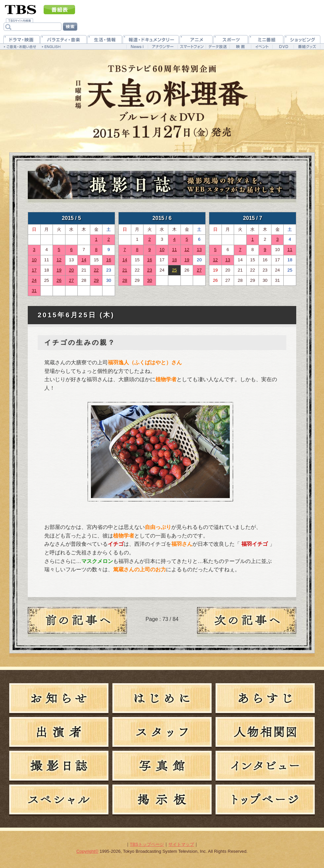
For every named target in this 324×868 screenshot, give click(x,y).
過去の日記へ (77, 622)
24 (34, 280)
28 (125, 280)
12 (59, 260)
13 (199, 250)
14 (84, 260)
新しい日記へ (247, 622)
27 (72, 280)
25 (174, 270)
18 (174, 260)
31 (34, 291)
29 (96, 280)
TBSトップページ (147, 844)
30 (150, 280)
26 (59, 280)
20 (72, 270)
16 (109, 260)
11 (174, 250)
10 (34, 260)
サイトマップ (181, 844)
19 (59, 270)
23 (150, 270)
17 (34, 270)
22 (96, 270)
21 (125, 270)
